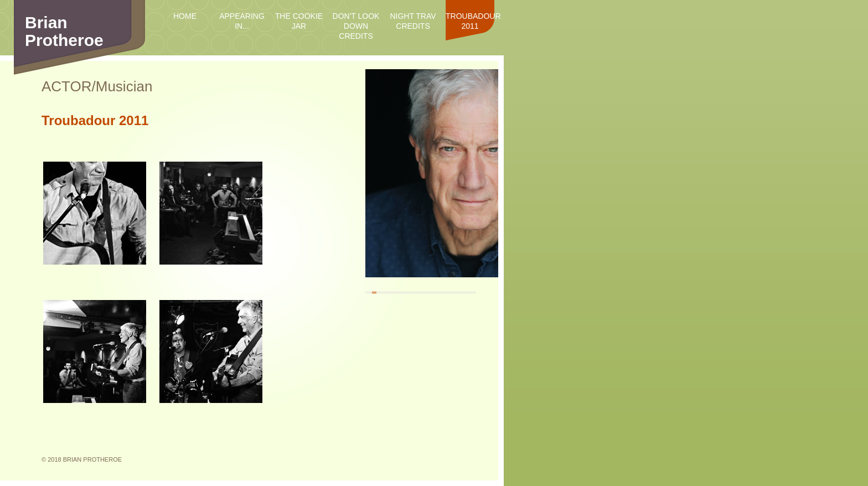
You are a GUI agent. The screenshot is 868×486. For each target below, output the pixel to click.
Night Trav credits (413, 21)
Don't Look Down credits (356, 26)
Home (185, 16)
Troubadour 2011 (470, 21)
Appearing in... (242, 21)
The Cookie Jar (299, 21)
